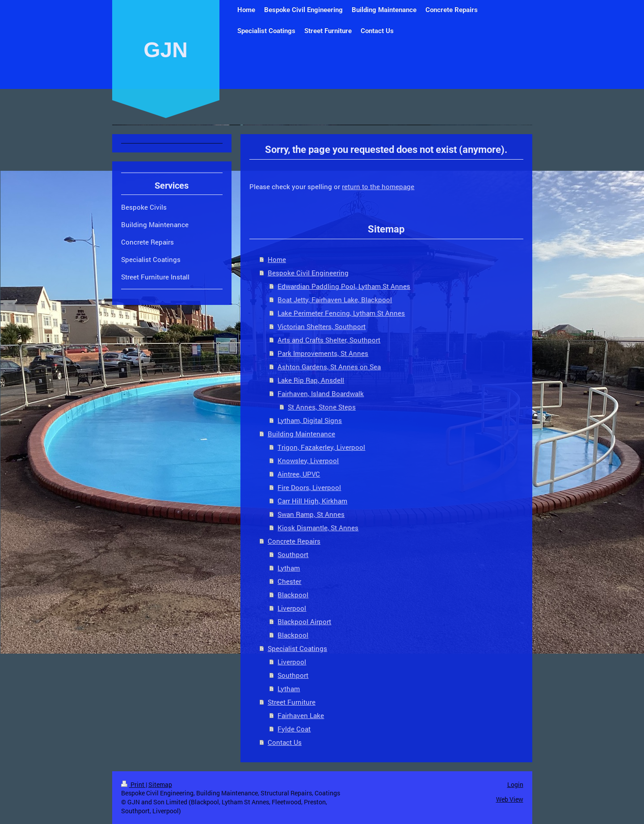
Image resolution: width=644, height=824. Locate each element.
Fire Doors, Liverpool (309, 487)
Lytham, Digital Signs (310, 420)
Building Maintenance (301, 434)
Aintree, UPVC (299, 474)
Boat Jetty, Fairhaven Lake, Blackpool (335, 300)
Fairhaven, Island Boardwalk (321, 393)
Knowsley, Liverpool (308, 461)
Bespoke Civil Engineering (308, 273)
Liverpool (292, 608)
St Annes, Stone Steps (322, 407)
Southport (293, 554)
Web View (510, 799)
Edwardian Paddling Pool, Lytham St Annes (344, 286)
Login (515, 784)
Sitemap (160, 784)
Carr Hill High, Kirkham (312, 501)
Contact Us (285, 742)
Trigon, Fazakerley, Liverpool (321, 447)
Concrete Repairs (294, 541)
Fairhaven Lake (301, 715)
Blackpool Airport (304, 621)
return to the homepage (378, 186)
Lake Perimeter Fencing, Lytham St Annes (341, 313)
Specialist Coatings (297, 648)
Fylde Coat (294, 729)
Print (133, 784)
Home (277, 259)
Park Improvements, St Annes (323, 353)
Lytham (289, 568)
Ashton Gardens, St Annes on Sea (329, 367)
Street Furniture (292, 702)
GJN (166, 50)
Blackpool (293, 595)
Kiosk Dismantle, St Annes (318, 528)
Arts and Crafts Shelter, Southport (329, 340)
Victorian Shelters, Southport (322, 326)
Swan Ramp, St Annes (311, 514)
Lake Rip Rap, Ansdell (311, 380)
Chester (289, 581)
